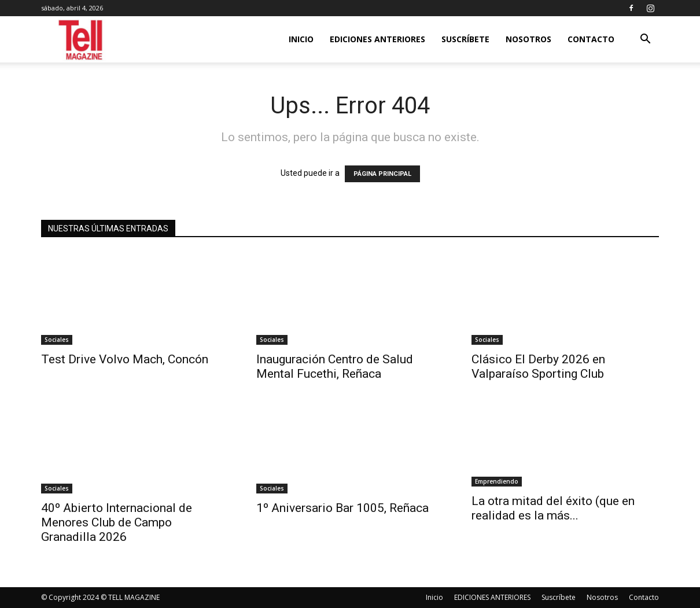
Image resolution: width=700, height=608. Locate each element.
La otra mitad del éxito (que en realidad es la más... (553, 508)
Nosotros (528, 39)
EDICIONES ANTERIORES (377, 39)
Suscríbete (465, 39)
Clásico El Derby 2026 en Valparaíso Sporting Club (538, 366)
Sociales (57, 340)
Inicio (301, 39)
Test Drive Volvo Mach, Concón (125, 359)
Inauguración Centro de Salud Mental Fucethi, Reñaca (335, 366)
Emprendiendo (497, 481)
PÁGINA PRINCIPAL (382, 174)
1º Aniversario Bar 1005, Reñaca (342, 508)
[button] (645, 40)
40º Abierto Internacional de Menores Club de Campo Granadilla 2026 (117, 522)
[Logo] (81, 40)
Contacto (591, 39)
